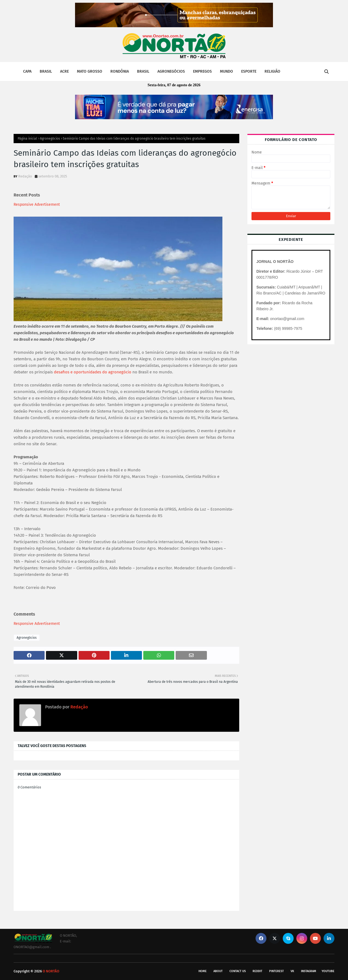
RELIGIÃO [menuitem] (272, 71)
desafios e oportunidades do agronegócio (93, 372)
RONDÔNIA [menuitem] (120, 71)
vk (292, 971)
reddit (257, 971)
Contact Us (238, 971)
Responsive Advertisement (37, 205)
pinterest (276, 971)
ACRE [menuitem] (64, 71)
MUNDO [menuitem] (226, 71)
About (218, 971)
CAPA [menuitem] (27, 71)
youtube (328, 971)
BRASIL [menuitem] (46, 71)
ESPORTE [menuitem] (249, 71)
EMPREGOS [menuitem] (202, 71)
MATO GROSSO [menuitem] (90, 71)
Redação (25, 176)
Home (203, 971)
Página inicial (27, 139)
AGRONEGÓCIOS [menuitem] (171, 71)
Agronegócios (50, 139)
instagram (309, 971)
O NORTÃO (51, 971)
